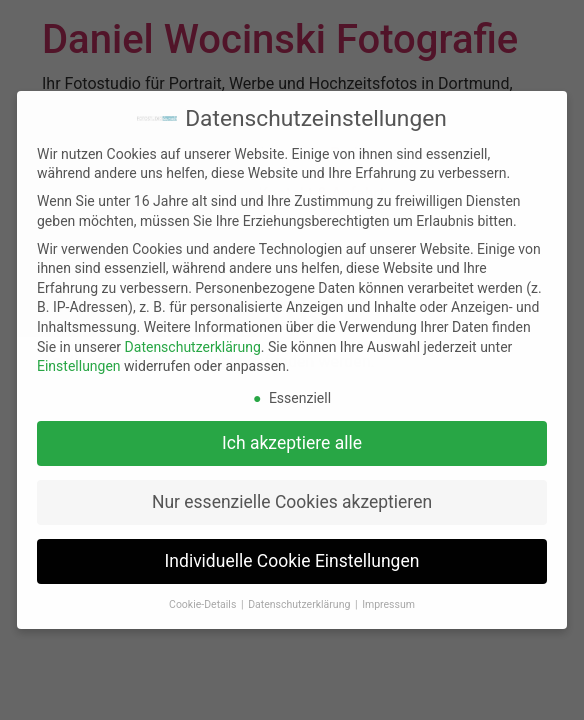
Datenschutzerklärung (193, 347)
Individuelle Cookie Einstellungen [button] (292, 561)
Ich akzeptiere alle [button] (292, 443)
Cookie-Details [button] (204, 604)
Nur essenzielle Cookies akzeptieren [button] (292, 502)
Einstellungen (79, 366)
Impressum (388, 604)
